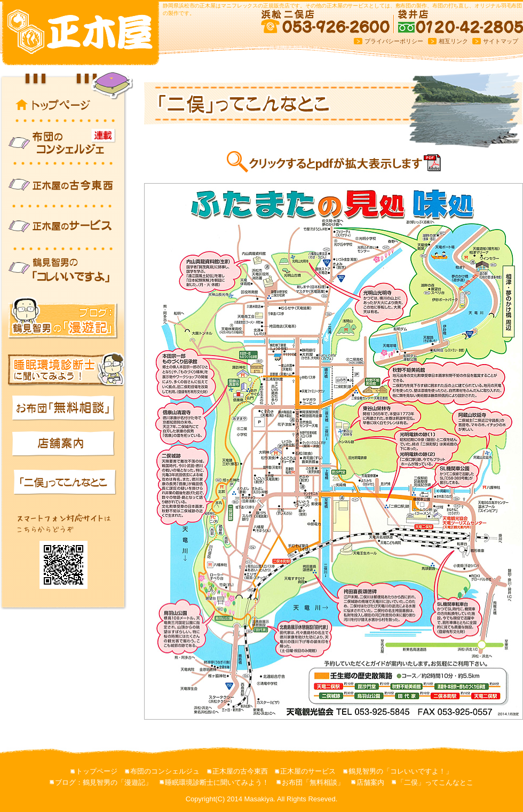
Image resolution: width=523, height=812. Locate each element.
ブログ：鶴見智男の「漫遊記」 (63, 318)
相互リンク (453, 41)
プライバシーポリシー (394, 41)
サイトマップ (501, 41)
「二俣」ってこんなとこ (63, 479)
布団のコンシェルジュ (63, 142)
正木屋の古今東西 (63, 185)
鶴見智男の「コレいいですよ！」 (63, 270)
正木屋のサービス (63, 227)
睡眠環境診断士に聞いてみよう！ (63, 370)
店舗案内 (63, 443)
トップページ (63, 99)
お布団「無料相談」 (63, 406)
